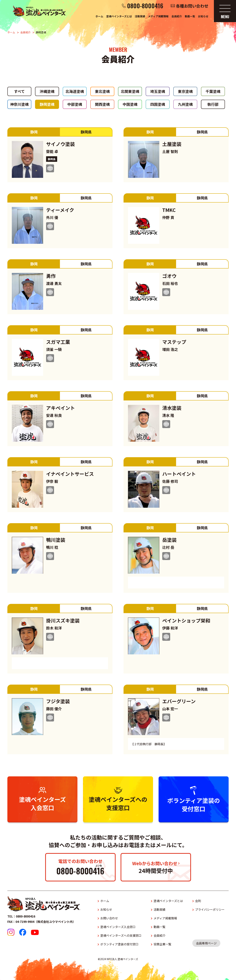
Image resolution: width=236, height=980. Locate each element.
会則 (198, 901)
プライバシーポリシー (210, 909)
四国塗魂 (158, 104)
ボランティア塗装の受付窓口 (119, 944)
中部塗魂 (75, 104)
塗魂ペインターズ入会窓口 (118, 927)
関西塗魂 (102, 104)
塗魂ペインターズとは (119, 16)
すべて (19, 91)
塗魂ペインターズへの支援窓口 (121, 935)
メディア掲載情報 (158, 16)
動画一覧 (190, 16)
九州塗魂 (185, 104)
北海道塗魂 (75, 91)
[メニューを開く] (225, 11)
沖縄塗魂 (47, 91)
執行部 (213, 104)
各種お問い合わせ (192, 6)
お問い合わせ (109, 918)
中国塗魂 (130, 104)
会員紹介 (177, 16)
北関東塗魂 (130, 91)
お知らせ (203, 16)
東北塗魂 (102, 91)
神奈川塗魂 (19, 104)
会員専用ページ (206, 943)
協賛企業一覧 (162, 944)
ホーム (99, 16)
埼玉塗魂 (158, 91)
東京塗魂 (185, 91)
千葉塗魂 (213, 91)
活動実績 (140, 16)
